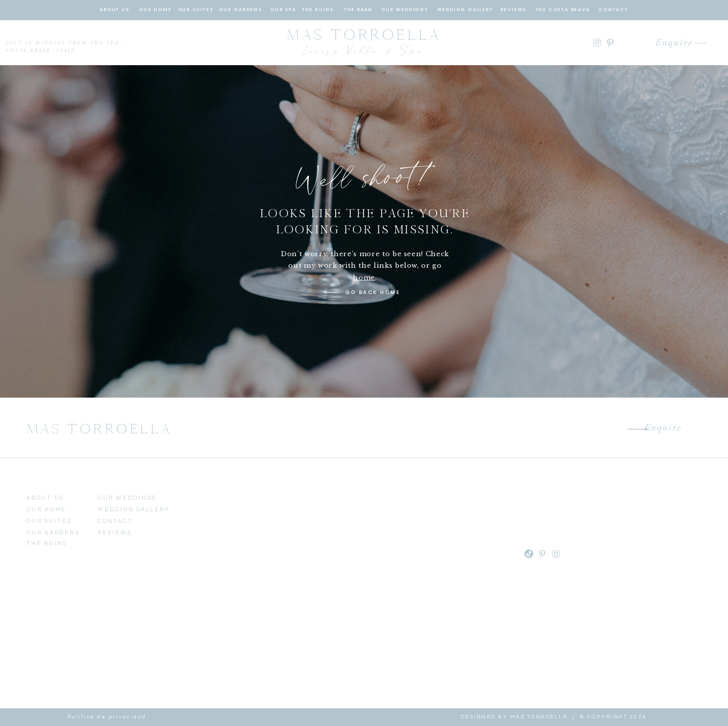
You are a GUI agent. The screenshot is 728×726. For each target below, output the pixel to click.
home (364, 278)
